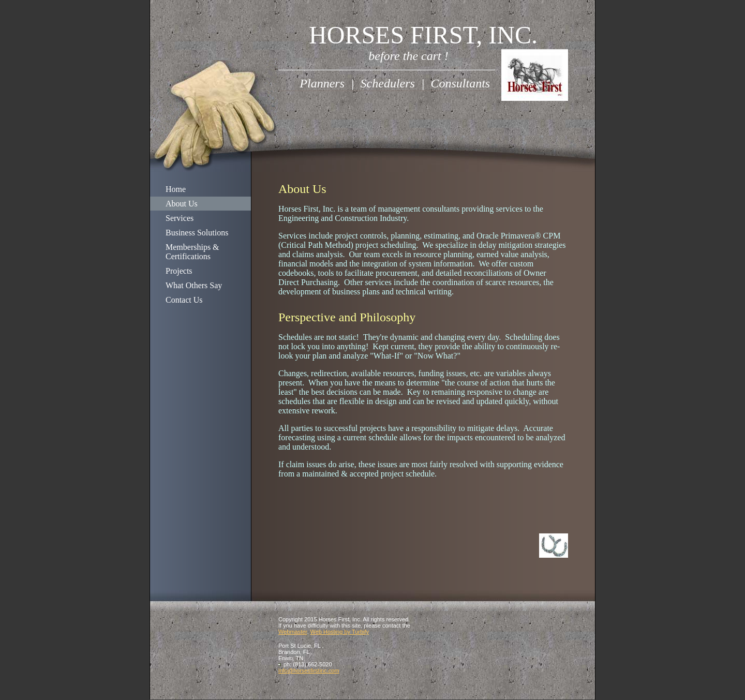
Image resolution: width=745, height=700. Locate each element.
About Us (182, 204)
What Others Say (194, 285)
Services (180, 218)
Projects (179, 271)
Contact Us (184, 300)
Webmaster (293, 632)
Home (176, 189)
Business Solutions (197, 233)
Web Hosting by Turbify (340, 632)
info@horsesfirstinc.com (309, 671)
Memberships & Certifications (192, 252)
